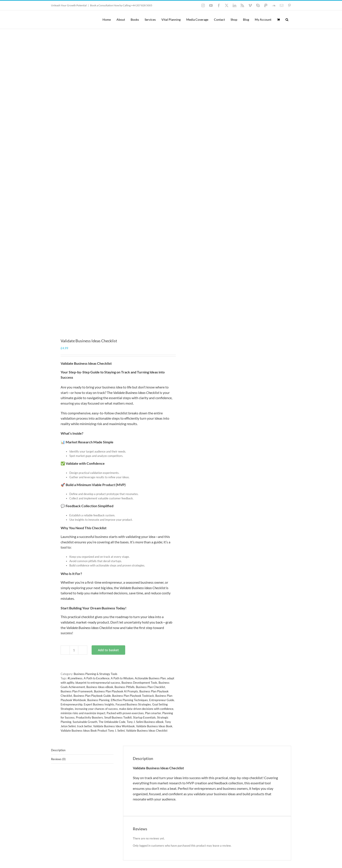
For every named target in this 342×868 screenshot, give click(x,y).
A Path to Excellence (97, 678)
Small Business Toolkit (118, 717)
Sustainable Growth (85, 722)
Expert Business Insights (99, 704)
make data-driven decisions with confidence (146, 709)
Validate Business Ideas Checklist (147, 731)
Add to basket (108, 650)
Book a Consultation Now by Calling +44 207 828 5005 (121, 5)
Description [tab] (58, 750)
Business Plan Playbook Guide (92, 696)
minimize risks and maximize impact (83, 713)
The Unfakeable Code (112, 722)
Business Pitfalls (125, 687)
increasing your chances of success (96, 709)
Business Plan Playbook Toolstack (133, 696)
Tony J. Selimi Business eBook (145, 722)
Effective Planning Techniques (129, 700)
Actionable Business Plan (150, 678)
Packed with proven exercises (125, 713)
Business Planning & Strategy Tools (96, 674)
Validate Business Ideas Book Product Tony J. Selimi (93, 731)
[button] (287, 20)
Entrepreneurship (72, 704)
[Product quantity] (74, 650)
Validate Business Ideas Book (154, 726)
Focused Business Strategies (133, 704)
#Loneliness (75, 678)
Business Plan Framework (77, 691)
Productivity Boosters (89, 717)
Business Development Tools (139, 683)
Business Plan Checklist (150, 687)
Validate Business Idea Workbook (114, 726)
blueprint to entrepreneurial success (98, 683)
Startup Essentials (144, 717)
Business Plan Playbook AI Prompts (116, 691)
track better (84, 726)
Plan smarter (153, 713)
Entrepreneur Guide (162, 700)
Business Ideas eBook (100, 687)
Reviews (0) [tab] (58, 759)
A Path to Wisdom (122, 678)
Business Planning (98, 700)
